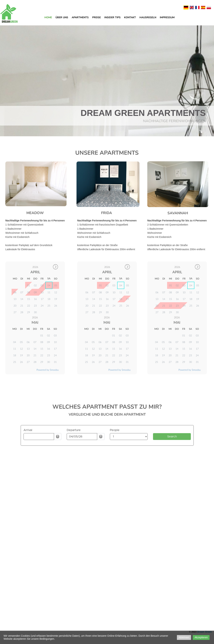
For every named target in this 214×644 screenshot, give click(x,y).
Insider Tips (112, 17)
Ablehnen (184, 637)
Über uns (62, 17)
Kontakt (130, 17)
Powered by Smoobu (119, 370)
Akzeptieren (201, 637)
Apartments (80, 17)
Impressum (167, 17)
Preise (96, 17)
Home (48, 17)
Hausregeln (148, 17)
